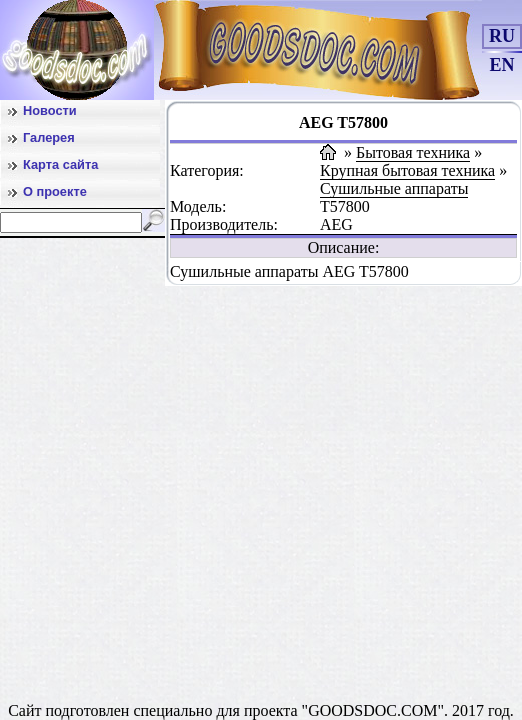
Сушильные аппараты (394, 188)
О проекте (55, 191)
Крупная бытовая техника (407, 170)
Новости (50, 110)
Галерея (49, 137)
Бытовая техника (413, 152)
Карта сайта (60, 164)
